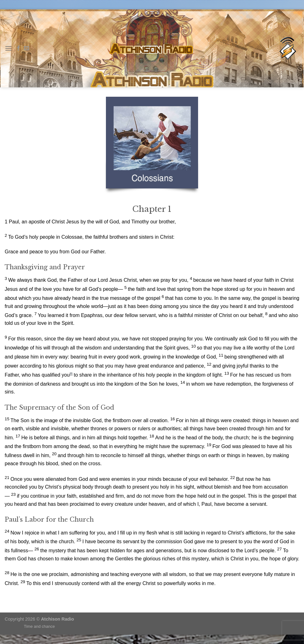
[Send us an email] (27, 48)
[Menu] (8, 48)
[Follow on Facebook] (18, 48)
